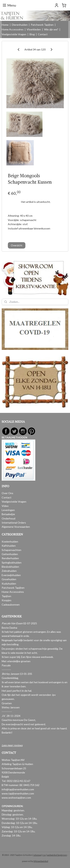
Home (5, 25)
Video (5, 506)
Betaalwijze (8, 514)
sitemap (37, 855)
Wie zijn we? (51, 29)
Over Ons (7, 493)
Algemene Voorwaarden (16, 527)
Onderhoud (8, 518)
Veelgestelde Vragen (14, 34)
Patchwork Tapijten (42, 25)
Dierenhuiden (20, 25)
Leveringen (8, 510)
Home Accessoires (13, 29)
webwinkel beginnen (57, 855)
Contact (43, 34)
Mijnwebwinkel (41, 861)
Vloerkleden (34, 29)
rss (44, 855)
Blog (32, 34)
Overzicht (17, 245)
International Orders (14, 523)
